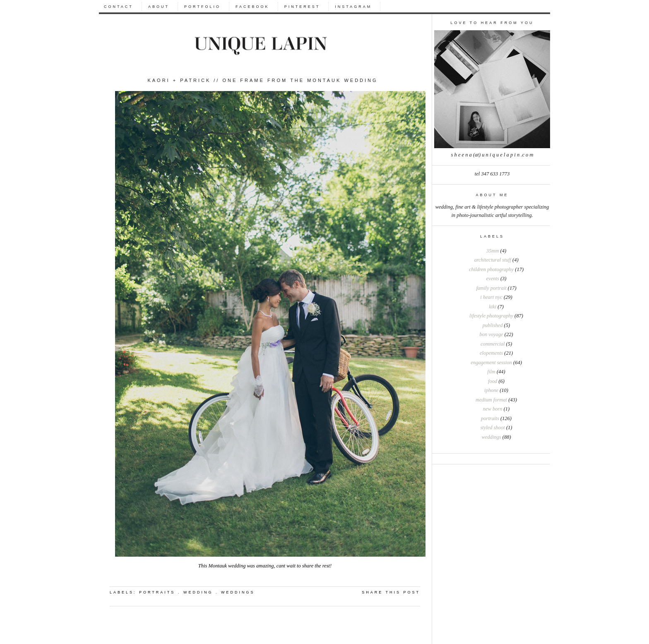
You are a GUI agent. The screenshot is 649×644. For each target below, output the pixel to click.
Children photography (491, 269)
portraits (490, 418)
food (493, 381)
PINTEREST (302, 7)
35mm (493, 251)
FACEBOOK (252, 7)
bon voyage (491, 334)
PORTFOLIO (202, 7)
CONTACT (119, 7)
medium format (491, 400)
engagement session (491, 363)
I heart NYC (491, 297)
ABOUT (159, 7)
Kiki (493, 307)
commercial (493, 344)
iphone (491, 390)
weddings (491, 437)
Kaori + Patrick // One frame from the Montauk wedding (262, 80)
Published (493, 325)
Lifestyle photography (491, 316)
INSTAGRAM (353, 7)
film (491, 372)
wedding (198, 592)
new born (493, 409)
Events (493, 279)
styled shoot (492, 428)
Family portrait (491, 288)
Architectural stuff (492, 260)
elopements (491, 353)
